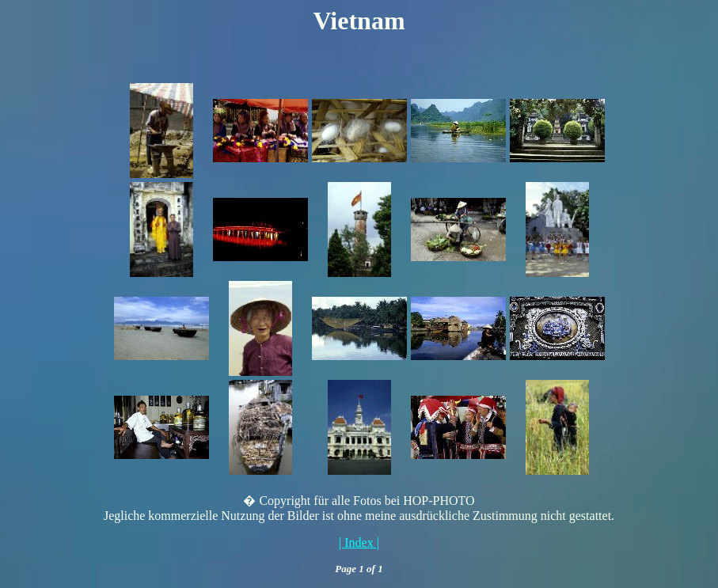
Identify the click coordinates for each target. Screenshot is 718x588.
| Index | (359, 542)
